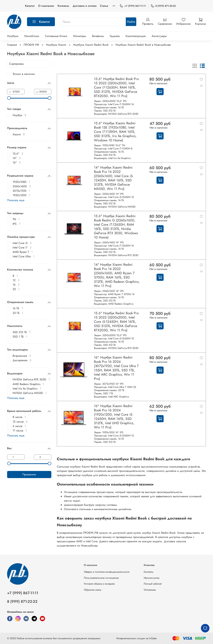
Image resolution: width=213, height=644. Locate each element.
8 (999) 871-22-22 (163, 6)
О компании (46, 6)
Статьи (104, 6)
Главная (12, 45)
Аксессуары (159, 36)
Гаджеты (115, 36)
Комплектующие (136, 36)
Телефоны (98, 36)
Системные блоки (56, 36)
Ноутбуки (13, 36)
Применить (29, 474)
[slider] (9, 98)
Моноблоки (32, 36)
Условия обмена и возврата (99, 584)
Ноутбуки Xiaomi (56, 45)
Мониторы (80, 36)
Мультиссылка (152, 578)
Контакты (63, 6)
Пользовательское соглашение (101, 578)
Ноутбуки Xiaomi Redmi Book (91, 45)
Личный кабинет (153, 584)
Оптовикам (150, 590)
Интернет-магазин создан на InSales (137, 638)
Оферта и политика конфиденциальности (107, 572)
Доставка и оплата (85, 6)
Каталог (30, 6)
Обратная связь (93, 590)
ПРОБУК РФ (31, 45)
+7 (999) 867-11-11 (133, 6)
